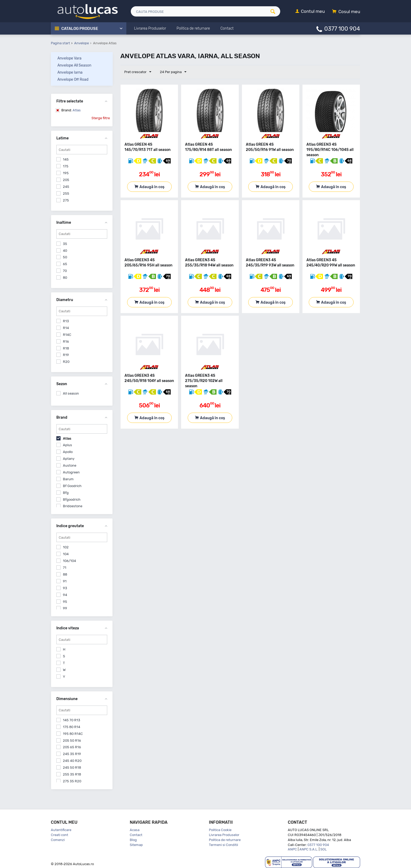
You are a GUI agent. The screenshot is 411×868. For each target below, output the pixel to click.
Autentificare (61, 830)
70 (65, 271)
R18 (66, 348)
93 (65, 588)
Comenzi (58, 840)
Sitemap (136, 845)
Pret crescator (138, 72)
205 (66, 180)
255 (66, 193)
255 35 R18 (72, 774)
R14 (66, 328)
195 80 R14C (73, 734)
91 (65, 581)
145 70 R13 (72, 720)
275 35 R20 (72, 781)
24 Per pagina (173, 72)
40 (65, 251)
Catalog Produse (80, 29)
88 (65, 574)
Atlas (71, 110)
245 (66, 187)
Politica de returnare (225, 840)
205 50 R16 (72, 741)
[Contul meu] (310, 12)
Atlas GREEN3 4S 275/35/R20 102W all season (204, 381)
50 (65, 257)
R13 (66, 321)
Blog (133, 840)
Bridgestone (73, 506)
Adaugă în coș (152, 187)
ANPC (292, 849)
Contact (136, 835)
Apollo (68, 452)
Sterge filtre (101, 118)
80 (65, 278)
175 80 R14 (72, 727)
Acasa (135, 830)
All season (71, 393)
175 (66, 166)
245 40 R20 (72, 761)
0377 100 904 (342, 28)
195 (66, 173)
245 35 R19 (72, 754)
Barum (68, 479)
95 (65, 602)
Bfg (66, 493)
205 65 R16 (72, 747)
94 (65, 595)
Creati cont (60, 835)
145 (66, 159)
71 (65, 568)
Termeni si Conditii (223, 845)
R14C (67, 335)
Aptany (69, 459)
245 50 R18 (72, 768)
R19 (66, 355)
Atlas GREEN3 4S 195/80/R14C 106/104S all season (330, 150)
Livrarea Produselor (224, 835)
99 (65, 608)
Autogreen (71, 472)
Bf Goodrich (72, 486)
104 (66, 554)
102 (66, 547)
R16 (66, 342)
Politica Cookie (220, 830)
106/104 (69, 561)
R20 (66, 362)
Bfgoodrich (72, 499)
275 (66, 200)
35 (65, 244)
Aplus (67, 445)
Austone (70, 465)
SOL (323, 849)
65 (65, 264)
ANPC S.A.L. (309, 849)
